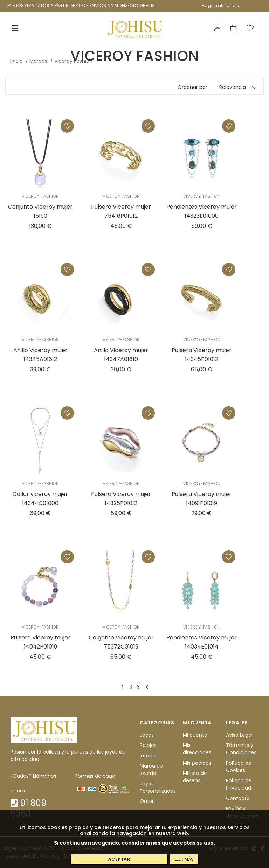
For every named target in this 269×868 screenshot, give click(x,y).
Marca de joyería (151, 769)
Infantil (148, 756)
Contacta (238, 798)
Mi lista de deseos (195, 777)
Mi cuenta (195, 735)
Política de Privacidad (239, 784)
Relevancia (233, 87)
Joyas (147, 735)
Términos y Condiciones (241, 749)
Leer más (184, 859)
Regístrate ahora (221, 5)
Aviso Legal (239, 735)
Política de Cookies (239, 767)
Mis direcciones (197, 749)
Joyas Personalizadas (158, 787)
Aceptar (119, 859)
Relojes (148, 745)
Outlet (148, 801)
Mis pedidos (197, 763)
